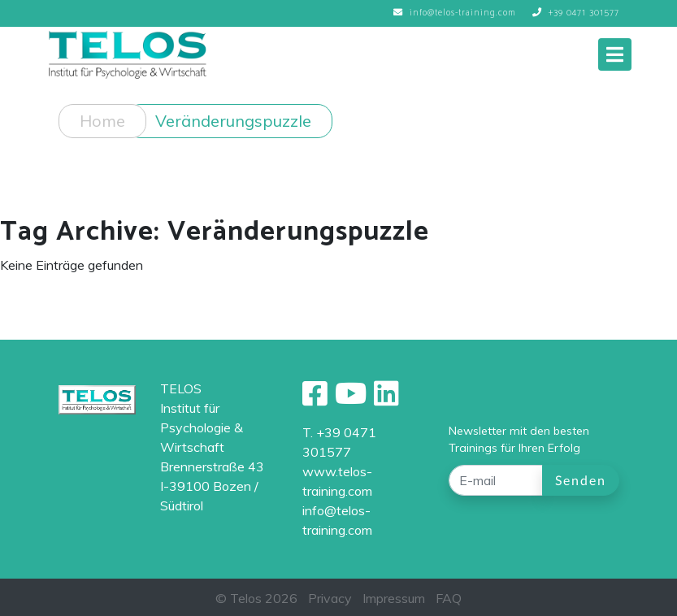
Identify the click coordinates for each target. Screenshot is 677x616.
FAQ (449, 598)
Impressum (394, 598)
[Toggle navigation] (615, 54)
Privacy (330, 598)
